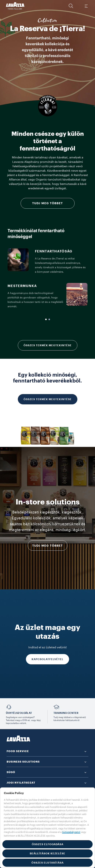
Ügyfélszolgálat (19, 713)
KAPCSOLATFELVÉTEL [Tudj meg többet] (47, 659)
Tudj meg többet (47, 203)
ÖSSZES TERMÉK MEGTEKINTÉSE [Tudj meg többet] (48, 399)
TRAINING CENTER (66, 713)
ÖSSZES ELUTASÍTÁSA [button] (47, 863)
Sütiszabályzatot (71, 832)
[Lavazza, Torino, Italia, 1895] (15, 6)
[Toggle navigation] (86, 6)
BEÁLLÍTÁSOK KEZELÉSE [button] (47, 853)
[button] (71, 6)
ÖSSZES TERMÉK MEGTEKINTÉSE (48, 345)
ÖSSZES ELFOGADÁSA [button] (48, 844)
